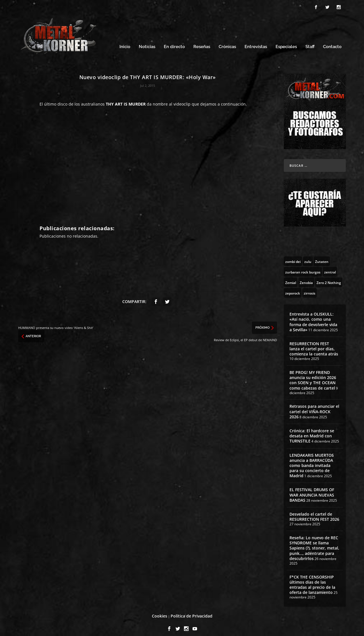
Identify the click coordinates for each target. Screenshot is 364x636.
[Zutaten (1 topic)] (322, 256)
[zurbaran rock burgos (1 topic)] (303, 267)
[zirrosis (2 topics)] (310, 288)
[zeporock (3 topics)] (293, 288)
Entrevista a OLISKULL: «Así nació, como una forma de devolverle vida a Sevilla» (313, 317)
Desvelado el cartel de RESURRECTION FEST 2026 (314, 512)
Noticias (147, 42)
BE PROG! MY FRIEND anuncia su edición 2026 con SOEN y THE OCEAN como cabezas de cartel (313, 375)
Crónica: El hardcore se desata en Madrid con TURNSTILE (312, 431)
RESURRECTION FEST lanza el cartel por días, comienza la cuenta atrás (314, 344)
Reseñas (202, 42)
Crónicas (227, 42)
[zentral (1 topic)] (330, 267)
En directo (174, 42)
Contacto (332, 42)
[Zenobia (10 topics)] (306, 277)
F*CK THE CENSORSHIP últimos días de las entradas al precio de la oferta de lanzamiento (312, 580)
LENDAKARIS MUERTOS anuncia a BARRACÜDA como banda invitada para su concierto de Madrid (312, 460)
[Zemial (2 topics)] (291, 277)
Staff (310, 42)
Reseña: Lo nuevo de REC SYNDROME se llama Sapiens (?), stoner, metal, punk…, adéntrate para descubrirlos (314, 543)
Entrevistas (256, 42)
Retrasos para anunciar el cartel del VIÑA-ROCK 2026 (314, 406)
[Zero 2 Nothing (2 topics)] (329, 277)
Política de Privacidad (192, 611)
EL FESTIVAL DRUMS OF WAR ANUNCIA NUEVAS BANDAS (312, 490)
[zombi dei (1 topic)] (293, 256)
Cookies (160, 611)
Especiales (286, 42)
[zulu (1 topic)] (308, 256)
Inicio (125, 42)
